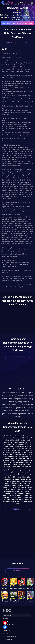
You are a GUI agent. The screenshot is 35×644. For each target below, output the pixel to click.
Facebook (6, 630)
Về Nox (6, 618)
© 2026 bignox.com (10, 636)
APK (26, 43)
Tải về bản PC (9, 43)
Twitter (5, 633)
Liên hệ (6, 627)
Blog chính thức (8, 624)
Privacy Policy (8, 639)
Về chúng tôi (7, 621)
